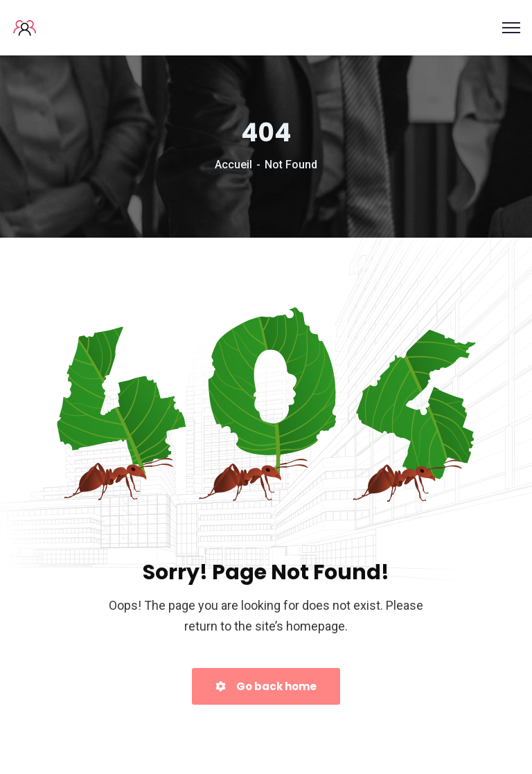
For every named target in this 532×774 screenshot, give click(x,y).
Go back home (266, 686)
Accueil (233, 165)
